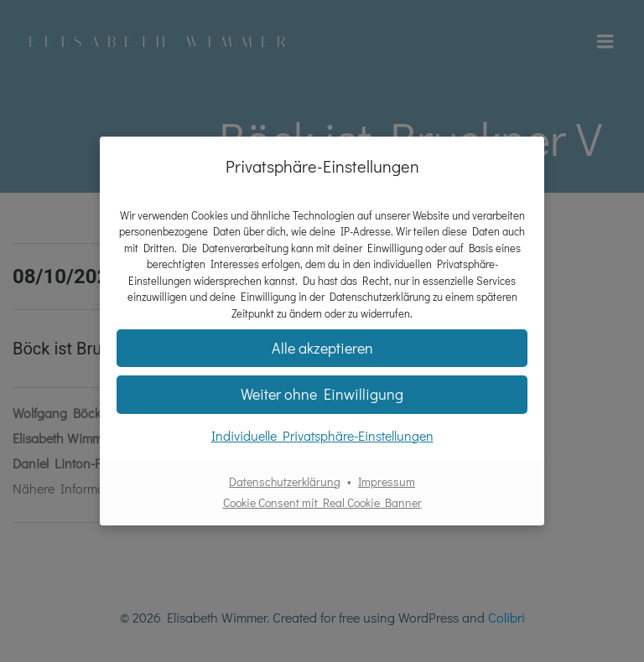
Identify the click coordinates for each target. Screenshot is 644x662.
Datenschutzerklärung (285, 481)
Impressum (387, 481)
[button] (322, 394)
